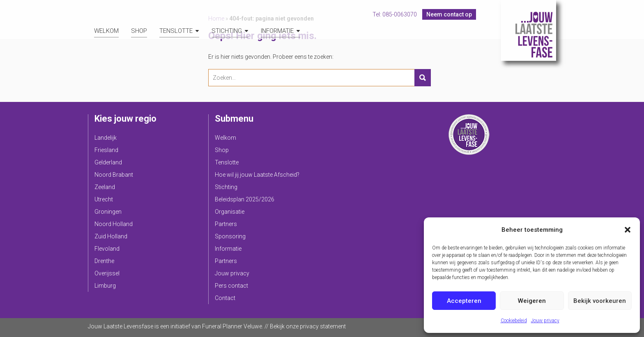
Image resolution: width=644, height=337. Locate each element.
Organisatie (230, 212)
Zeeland (105, 187)
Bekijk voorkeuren (600, 301)
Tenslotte (176, 31)
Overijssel (107, 273)
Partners (226, 224)
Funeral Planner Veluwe (232, 326)
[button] (628, 230)
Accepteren (464, 301)
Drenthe (104, 261)
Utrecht (104, 199)
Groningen (108, 212)
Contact (225, 298)
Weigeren (532, 301)
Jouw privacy (545, 321)
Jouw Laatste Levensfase (528, 30)
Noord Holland (114, 224)
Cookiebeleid (514, 321)
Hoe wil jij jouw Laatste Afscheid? (257, 175)
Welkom (106, 31)
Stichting (227, 31)
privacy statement (323, 326)
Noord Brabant (114, 175)
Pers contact (231, 286)
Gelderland (108, 162)
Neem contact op (449, 14)
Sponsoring (230, 236)
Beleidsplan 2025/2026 (245, 199)
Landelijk (106, 138)
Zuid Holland (111, 236)
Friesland (106, 150)
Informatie (277, 31)
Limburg (105, 286)
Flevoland (107, 249)
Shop (139, 31)
